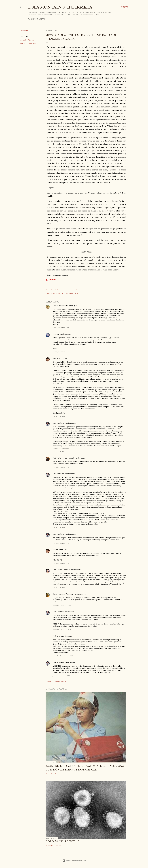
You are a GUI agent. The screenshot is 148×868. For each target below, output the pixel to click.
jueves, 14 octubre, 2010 (61, 327)
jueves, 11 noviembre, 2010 (61, 676)
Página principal (37, 19)
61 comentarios (60, 774)
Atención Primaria (27, 40)
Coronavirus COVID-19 (62, 841)
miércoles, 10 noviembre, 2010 (63, 656)
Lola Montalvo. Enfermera (60, 7)
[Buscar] (125, 7)
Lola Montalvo (58, 423)
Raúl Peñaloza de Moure (63, 458)
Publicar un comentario (56, 681)
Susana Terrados (59, 306)
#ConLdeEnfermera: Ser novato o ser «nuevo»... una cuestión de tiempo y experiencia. (85, 768)
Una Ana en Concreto (61, 570)
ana (54, 358)
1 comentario (59, 846)
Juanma (56, 334)
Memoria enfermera (28, 43)
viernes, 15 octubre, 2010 (61, 352)
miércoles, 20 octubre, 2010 (62, 605)
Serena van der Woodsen (63, 594)
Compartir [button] (24, 31)
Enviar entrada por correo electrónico (67, 290)
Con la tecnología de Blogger (74, 861)
